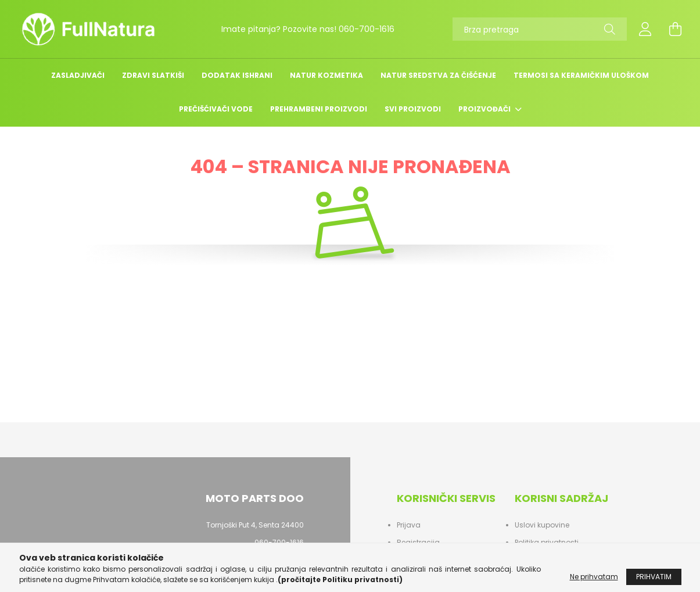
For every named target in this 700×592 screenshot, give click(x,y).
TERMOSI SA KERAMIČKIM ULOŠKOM (581, 75)
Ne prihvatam (594, 582)
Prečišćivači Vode (216, 109)
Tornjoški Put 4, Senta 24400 (255, 525)
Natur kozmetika (326, 75)
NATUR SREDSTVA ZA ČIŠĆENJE (438, 75)
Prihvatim (654, 582)
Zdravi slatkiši (153, 75)
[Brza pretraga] (540, 29)
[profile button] (645, 29)
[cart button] (676, 29)
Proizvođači (485, 109)
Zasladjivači (78, 75)
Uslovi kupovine (542, 525)
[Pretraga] (610, 29)
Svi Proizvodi (413, 109)
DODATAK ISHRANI (237, 75)
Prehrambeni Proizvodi (319, 109)
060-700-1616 (367, 29)
